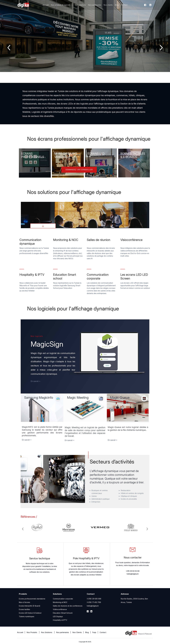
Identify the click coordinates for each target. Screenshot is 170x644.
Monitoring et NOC (60, 602)
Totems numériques (27, 616)
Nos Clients (77, 632)
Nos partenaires (95, 5)
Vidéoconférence (60, 609)
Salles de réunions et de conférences (68, 606)
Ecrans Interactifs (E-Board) (30, 606)
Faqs (94, 632)
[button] (81, 79)
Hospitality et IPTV (60, 620)
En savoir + (36, 381)
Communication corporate (63, 599)
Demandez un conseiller (79, 170)
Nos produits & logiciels (62, 5)
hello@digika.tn (93, 606)
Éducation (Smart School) (63, 613)
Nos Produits (32, 632)
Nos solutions (80, 5)
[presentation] (9, 47)
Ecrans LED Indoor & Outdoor (30, 613)
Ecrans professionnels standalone (32, 599)
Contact (124, 5)
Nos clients (108, 5)
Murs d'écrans (24, 602)
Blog (117, 5)
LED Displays (58, 616)
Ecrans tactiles (24, 609)
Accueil (46, 5)
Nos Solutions (47, 632)
